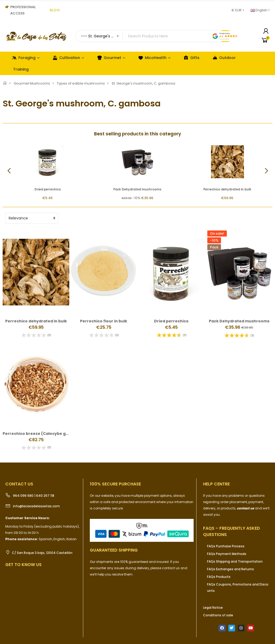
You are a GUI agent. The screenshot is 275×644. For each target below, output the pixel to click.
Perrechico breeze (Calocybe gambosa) (43, 434)
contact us (245, 508)
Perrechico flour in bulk (104, 321)
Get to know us (23, 565)
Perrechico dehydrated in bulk (227, 189)
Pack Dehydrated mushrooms (137, 189)
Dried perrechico (48, 189)
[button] (266, 171)
